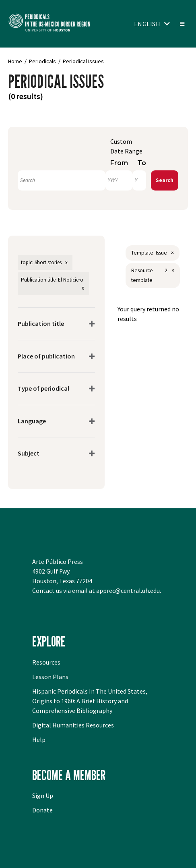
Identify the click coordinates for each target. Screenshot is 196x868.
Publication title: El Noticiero (52, 280)
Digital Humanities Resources (73, 725)
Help (39, 740)
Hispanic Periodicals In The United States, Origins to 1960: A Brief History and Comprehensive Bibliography (90, 701)
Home (15, 61)
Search (165, 180)
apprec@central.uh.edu (128, 590)
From (119, 163)
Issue (161, 253)
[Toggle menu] (182, 24)
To (142, 163)
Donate (42, 810)
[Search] (62, 180)
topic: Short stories (41, 262)
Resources (46, 662)
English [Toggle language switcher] (147, 24)
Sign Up (43, 795)
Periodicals (42, 61)
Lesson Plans (50, 677)
